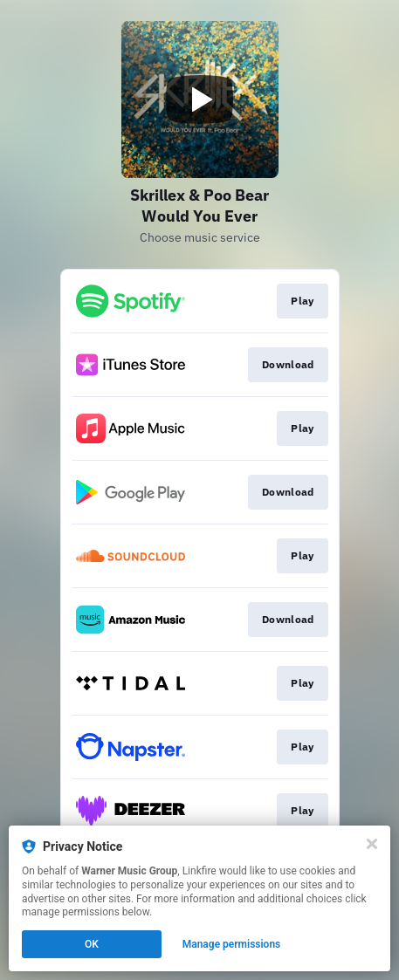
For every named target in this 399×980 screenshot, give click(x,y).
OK (92, 944)
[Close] (372, 844)
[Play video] (200, 99)
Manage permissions (232, 944)
